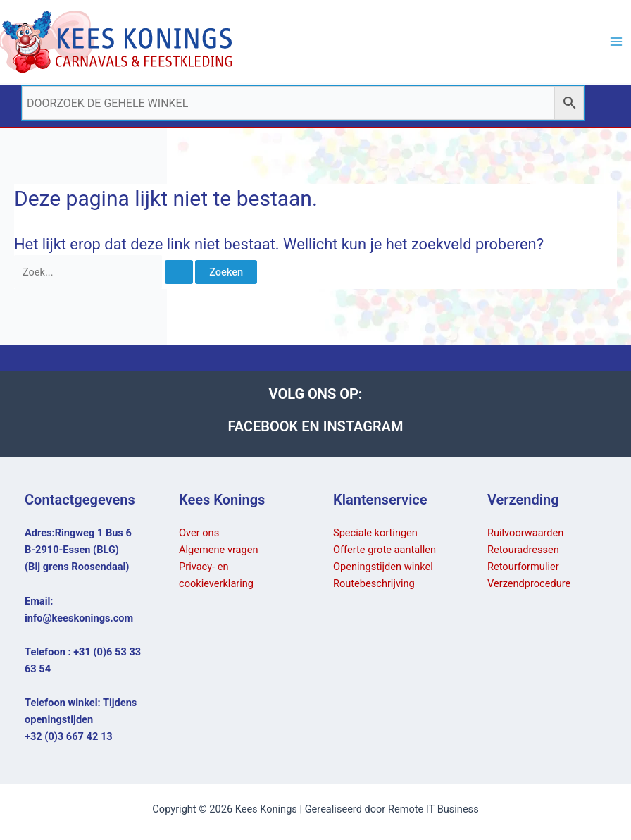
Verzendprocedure (529, 583)
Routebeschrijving (374, 583)
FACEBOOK (265, 426)
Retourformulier (523, 567)
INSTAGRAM (363, 426)
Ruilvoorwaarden (525, 533)
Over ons (199, 533)
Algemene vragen (219, 550)
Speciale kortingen (375, 533)
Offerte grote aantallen (385, 550)
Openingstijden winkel (383, 567)
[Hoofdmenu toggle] (616, 42)
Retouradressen (523, 550)
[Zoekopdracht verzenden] (179, 272)
